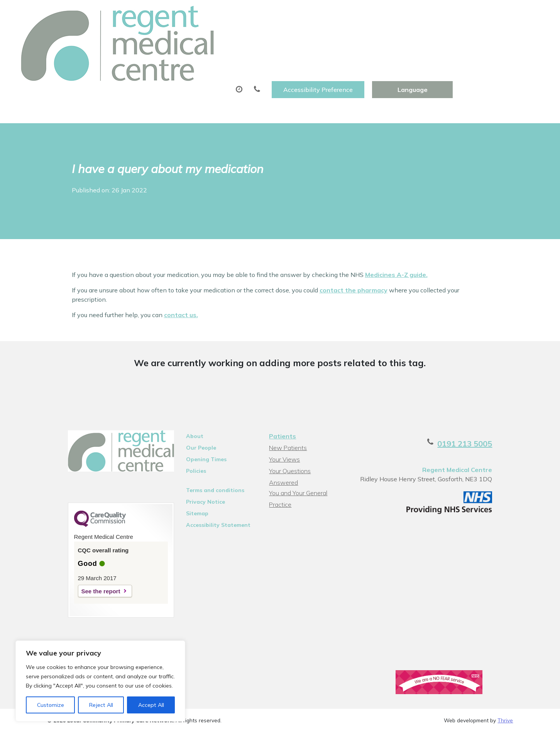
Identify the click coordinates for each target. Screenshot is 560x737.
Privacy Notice (196, 463)
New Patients (446, 38)
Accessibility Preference (404, 14)
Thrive (505, 688)
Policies (187, 432)
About (134, 38)
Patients (282, 397)
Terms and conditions (206, 452)
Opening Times (197, 421)
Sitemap (188, 475)
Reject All (101, 705)
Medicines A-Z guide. (396, 236)
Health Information (153, 65)
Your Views (284, 421)
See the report (80, 556)
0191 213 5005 (486, 405)
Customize (51, 705)
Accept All (151, 705)
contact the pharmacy (354, 251)
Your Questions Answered (304, 432)
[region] (100, 681)
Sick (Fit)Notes (338, 38)
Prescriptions (271, 38)
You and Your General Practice (297, 445)
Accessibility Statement (209, 486)
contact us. (181, 276)
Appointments (199, 38)
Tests (393, 38)
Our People (192, 409)
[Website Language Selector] (499, 14)
